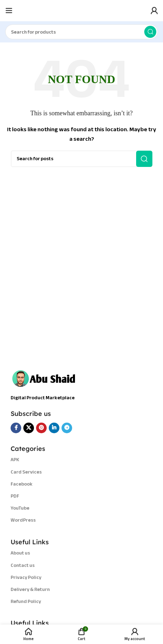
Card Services (26, 472)
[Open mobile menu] (9, 11)
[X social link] (29, 428)
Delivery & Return (30, 589)
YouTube (20, 508)
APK (15, 460)
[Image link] (46, 378)
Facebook (22, 484)
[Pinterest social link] (41, 428)
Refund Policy (26, 601)
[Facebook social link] (16, 428)
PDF (15, 496)
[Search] (81, 32)
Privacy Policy (26, 577)
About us (20, 553)
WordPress (23, 520)
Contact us (23, 565)
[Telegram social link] (67, 428)
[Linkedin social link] (54, 428)
